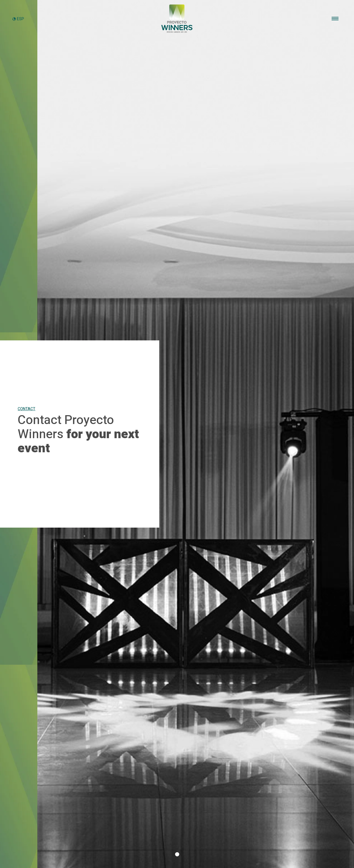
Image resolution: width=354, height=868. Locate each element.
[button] (177, 854)
